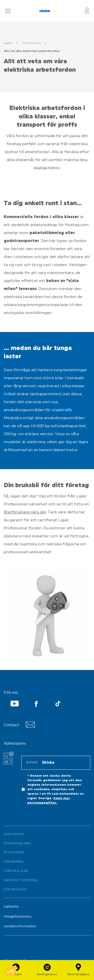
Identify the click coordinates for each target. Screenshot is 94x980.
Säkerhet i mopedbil (21, 880)
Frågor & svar (16, 871)
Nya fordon (14, 834)
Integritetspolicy (18, 917)
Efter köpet (14, 853)
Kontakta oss (15, 890)
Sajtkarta (11, 907)
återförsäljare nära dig (25, 512)
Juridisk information (20, 926)
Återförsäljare (17, 844)
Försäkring (14, 862)
